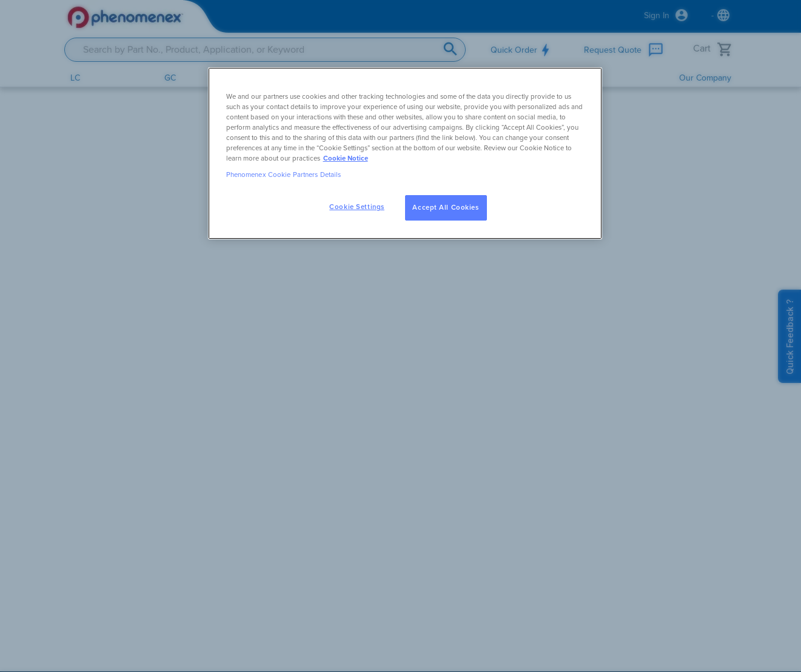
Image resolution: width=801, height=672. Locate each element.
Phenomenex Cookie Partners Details (284, 175)
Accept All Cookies (445, 208)
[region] (405, 153)
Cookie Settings (357, 207)
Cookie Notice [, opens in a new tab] (346, 158)
